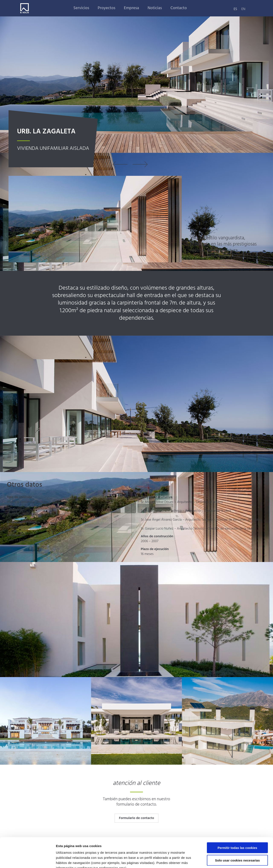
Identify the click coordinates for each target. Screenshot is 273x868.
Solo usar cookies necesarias (237, 835)
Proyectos (107, 8)
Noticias (155, 8)
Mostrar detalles (229, 860)
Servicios (81, 8)
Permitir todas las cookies (237, 822)
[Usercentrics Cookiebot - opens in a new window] (28, 860)
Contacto (179, 8)
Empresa (131, 8)
